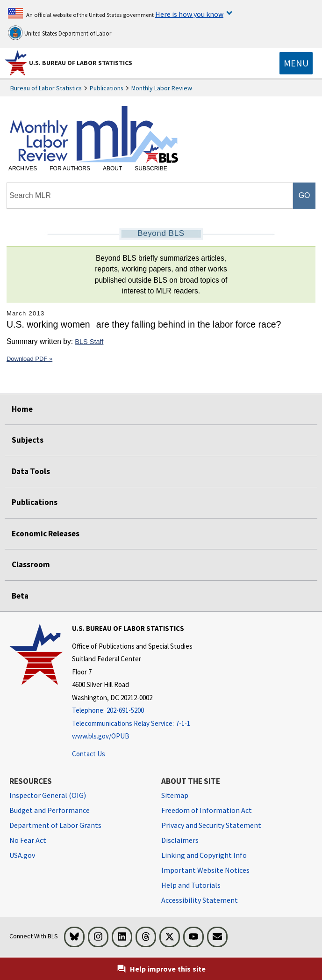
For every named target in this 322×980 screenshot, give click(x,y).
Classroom (31, 564)
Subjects (28, 440)
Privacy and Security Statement (211, 825)
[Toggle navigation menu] (296, 63)
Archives (23, 168)
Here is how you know (189, 14)
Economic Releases (46, 534)
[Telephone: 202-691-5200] (132, 711)
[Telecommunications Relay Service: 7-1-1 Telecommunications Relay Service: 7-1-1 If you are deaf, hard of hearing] (132, 724)
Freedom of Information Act (207, 810)
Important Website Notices (205, 870)
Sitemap (175, 795)
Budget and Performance (50, 810)
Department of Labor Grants (55, 825)
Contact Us (89, 754)
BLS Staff (89, 342)
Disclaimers (180, 840)
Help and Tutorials (191, 885)
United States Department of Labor (60, 33)
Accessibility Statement (200, 900)
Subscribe (151, 168)
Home (22, 409)
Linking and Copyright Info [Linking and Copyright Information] (204, 855)
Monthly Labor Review (162, 88)
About (112, 168)
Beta (20, 596)
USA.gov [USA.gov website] (22, 855)
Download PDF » (29, 359)
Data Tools (31, 471)
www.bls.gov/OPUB (101, 736)
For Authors (70, 168)
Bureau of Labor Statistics (46, 88)
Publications (107, 88)
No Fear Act (28, 840)
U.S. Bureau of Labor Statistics (81, 63)
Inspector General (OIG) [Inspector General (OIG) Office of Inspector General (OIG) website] (48, 795)
